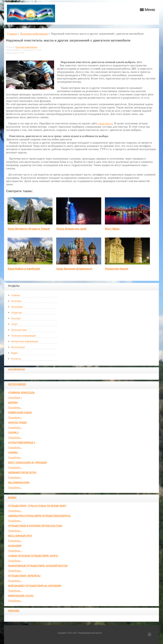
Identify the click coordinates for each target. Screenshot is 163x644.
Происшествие (19, 330)
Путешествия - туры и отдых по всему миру (37, 506)
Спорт (14, 324)
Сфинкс (13, 453)
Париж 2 (13, 433)
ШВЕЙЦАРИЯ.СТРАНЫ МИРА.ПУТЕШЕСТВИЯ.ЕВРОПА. (40, 516)
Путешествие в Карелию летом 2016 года (35, 526)
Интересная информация (25, 342)
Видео (14, 353)
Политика (16, 301)
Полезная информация (23, 336)
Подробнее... (15, 398)
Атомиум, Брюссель (21, 393)
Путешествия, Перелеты (24, 576)
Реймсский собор (20, 413)
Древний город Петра (22, 473)
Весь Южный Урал (20, 536)
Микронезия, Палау (21, 596)
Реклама (14, 611)
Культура (16, 318)
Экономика (17, 307)
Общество (16, 313)
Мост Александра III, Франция (27, 463)
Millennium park (19, 483)
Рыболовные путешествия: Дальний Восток (38, 566)
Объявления (16, 370)
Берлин (13, 403)
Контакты (16, 359)
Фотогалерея (18, 347)
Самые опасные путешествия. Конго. (33, 556)
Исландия (15, 546)
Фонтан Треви (17, 423)
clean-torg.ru (106, 123)
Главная (15, 295)
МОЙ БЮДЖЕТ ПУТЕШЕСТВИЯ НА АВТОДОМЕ (35, 586)
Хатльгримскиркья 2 (22, 443)
